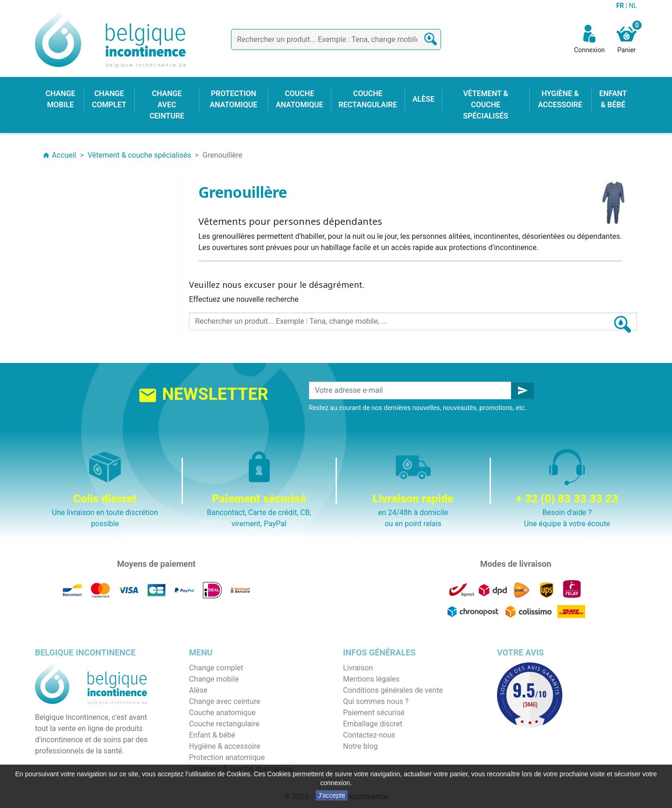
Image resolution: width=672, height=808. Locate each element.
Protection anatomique (227, 757)
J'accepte (332, 795)
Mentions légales (371, 679)
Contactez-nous (369, 735)
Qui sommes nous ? (376, 701)
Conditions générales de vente (393, 690)
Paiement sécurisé (374, 713)
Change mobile (214, 679)
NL (633, 6)
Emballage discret (373, 724)
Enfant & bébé (212, 735)
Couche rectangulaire (224, 724)
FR (621, 6)
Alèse (198, 690)
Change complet (216, 668)
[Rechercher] (336, 39)
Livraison (358, 668)
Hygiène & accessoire (225, 746)
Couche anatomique (222, 713)
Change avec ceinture (225, 701)
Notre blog (360, 746)
